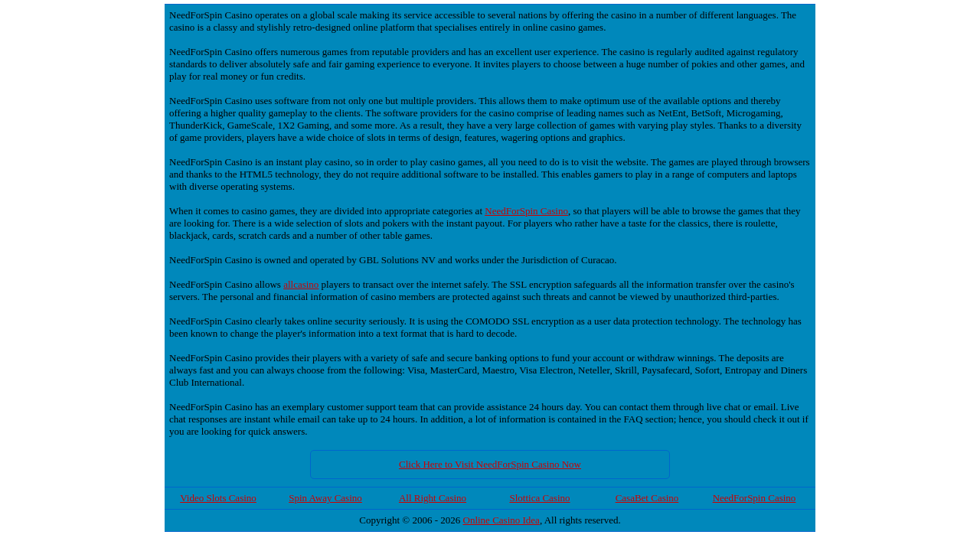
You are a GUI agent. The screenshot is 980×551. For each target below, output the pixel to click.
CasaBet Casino (647, 498)
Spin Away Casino (325, 498)
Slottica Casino (539, 498)
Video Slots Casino (218, 498)
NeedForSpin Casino (526, 211)
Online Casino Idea (501, 520)
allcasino (301, 284)
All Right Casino (433, 498)
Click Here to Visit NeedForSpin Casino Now (490, 464)
